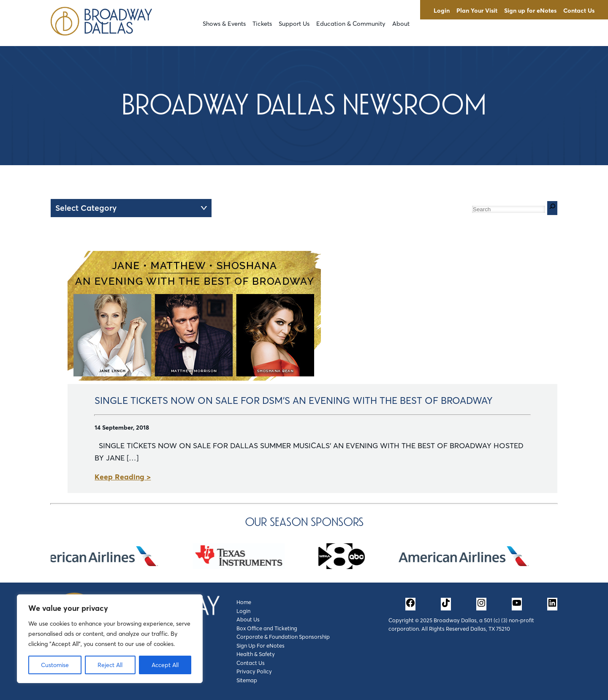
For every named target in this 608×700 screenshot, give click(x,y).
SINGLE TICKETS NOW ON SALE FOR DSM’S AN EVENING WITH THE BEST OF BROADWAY (294, 400)
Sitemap (247, 680)
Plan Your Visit (477, 11)
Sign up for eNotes (530, 11)
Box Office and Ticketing (267, 628)
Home (244, 602)
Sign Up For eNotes (261, 646)
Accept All (165, 665)
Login (442, 11)
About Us (248, 619)
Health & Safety (256, 654)
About (401, 24)
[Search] (552, 208)
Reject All (110, 665)
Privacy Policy (254, 671)
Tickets (262, 24)
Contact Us (579, 11)
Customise (55, 665)
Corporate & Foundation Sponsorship (283, 637)
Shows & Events (224, 24)
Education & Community (351, 24)
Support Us (294, 24)
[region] (110, 639)
